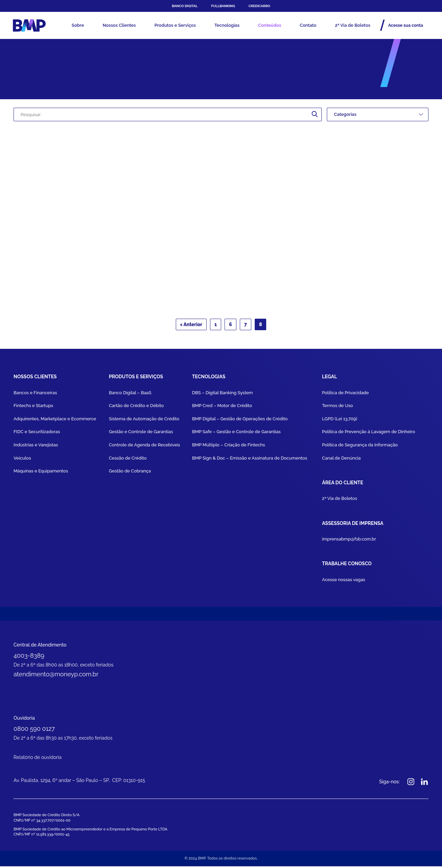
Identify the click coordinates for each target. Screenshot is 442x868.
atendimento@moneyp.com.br (56, 675)
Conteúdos (270, 25)
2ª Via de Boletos (353, 25)
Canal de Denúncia (341, 460)
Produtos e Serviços (175, 25)
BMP (31, 25)
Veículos (22, 460)
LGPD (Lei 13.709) (340, 421)
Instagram (411, 784)
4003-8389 (29, 656)
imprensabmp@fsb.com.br (349, 540)
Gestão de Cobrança (130, 473)
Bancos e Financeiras (35, 395)
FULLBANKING (223, 6)
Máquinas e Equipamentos (41, 473)
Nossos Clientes (119, 25)
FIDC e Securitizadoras (37, 434)
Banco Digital (185, 6)
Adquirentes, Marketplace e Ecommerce (55, 421)
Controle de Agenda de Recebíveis (144, 447)
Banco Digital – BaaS (130, 395)
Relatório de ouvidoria (38, 759)
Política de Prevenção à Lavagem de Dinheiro (369, 434)
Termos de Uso (338, 408)
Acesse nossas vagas (344, 581)
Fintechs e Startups (33, 408)
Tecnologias (227, 25)
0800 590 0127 (34, 730)
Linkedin (424, 784)
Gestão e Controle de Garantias (141, 434)
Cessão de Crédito (128, 460)
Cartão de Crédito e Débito (136, 408)
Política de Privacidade (345, 395)
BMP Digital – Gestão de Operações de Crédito (240, 421)
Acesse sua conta (403, 25)
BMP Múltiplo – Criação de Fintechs (228, 447)
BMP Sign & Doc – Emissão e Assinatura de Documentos (250, 460)
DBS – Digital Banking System (223, 395)
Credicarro (259, 6)
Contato (308, 25)
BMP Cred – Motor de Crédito (222, 408)
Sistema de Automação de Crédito (144, 421)
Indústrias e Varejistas (36, 447)
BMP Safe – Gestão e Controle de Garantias (236, 434)
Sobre (78, 25)
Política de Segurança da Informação (360, 447)
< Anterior (191, 327)
